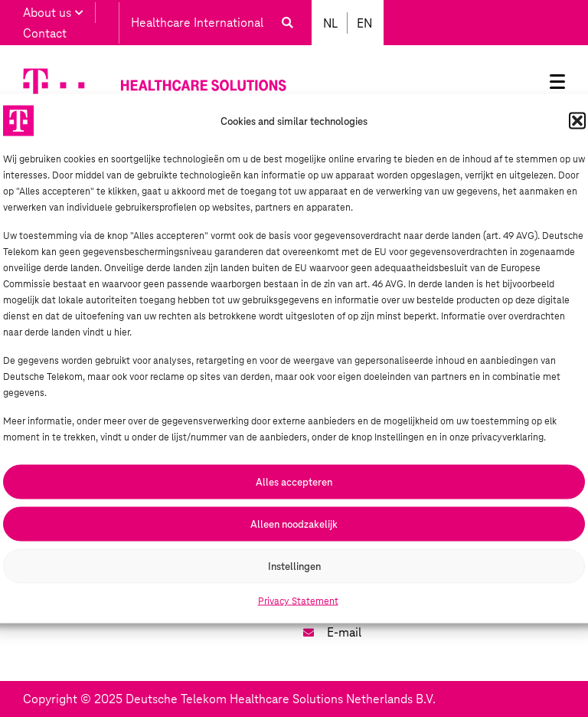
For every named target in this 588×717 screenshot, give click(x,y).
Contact (45, 33)
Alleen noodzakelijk (294, 524)
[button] (577, 121)
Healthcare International (197, 23)
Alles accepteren (294, 481)
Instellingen (294, 566)
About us (53, 13)
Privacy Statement (298, 601)
